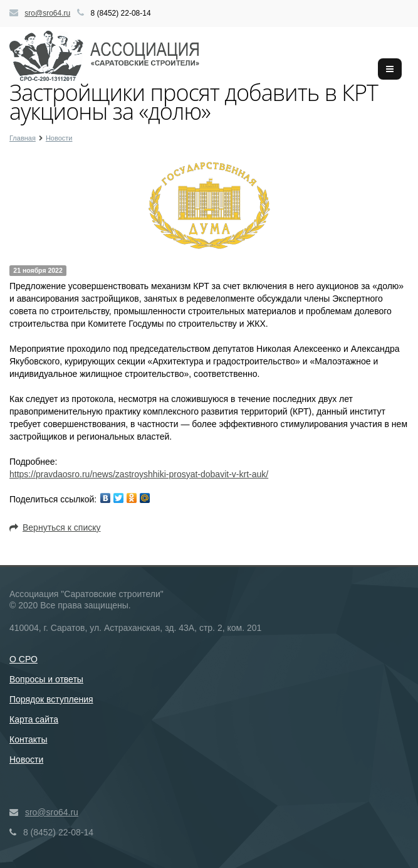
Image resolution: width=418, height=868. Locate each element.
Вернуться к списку (55, 527)
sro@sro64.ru (47, 13)
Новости (26, 760)
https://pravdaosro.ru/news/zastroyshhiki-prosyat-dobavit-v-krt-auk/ (139, 474)
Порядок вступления (51, 699)
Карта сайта (34, 719)
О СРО (24, 659)
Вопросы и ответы (46, 679)
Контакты (28, 739)
